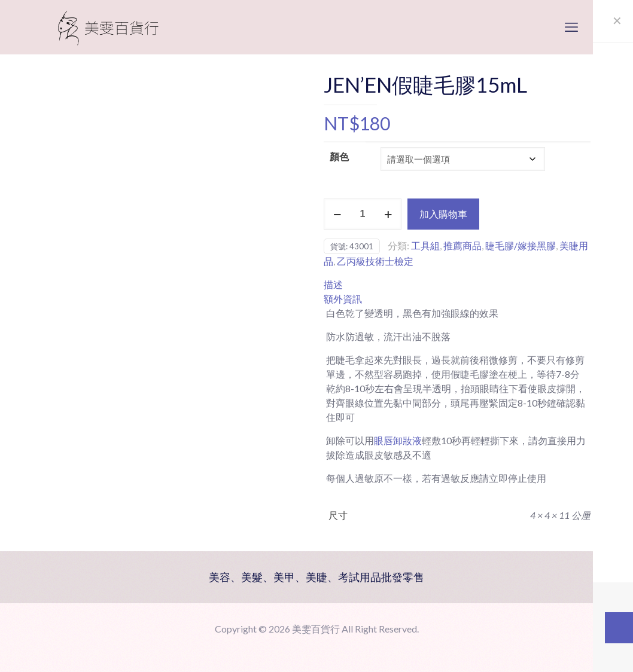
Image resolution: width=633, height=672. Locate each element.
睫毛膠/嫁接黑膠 (521, 245)
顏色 (339, 156)
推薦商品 (462, 245)
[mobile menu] (571, 27)
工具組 (425, 245)
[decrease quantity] (337, 214)
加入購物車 (443, 214)
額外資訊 (343, 299)
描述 (333, 284)
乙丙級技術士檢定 (375, 261)
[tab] (457, 285)
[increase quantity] (388, 214)
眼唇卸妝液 (398, 440)
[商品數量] (363, 214)
